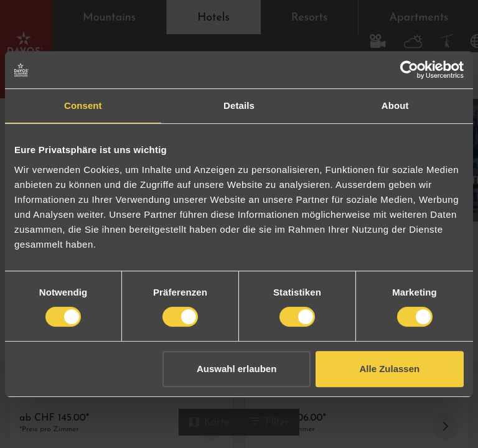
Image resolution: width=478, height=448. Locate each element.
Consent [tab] (83, 105)
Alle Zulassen (390, 369)
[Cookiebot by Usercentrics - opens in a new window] (409, 70)
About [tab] (395, 105)
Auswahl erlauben (237, 369)
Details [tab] (239, 105)
